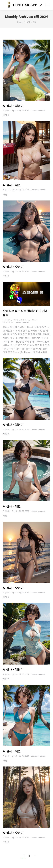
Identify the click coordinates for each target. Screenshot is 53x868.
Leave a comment (38, 111)
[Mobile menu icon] (47, 5)
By (14, 111)
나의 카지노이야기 (10, 320)
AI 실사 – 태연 (12, 185)
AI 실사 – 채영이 (13, 106)
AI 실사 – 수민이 (13, 267)
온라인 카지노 (25, 320)
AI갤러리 (6, 111)
